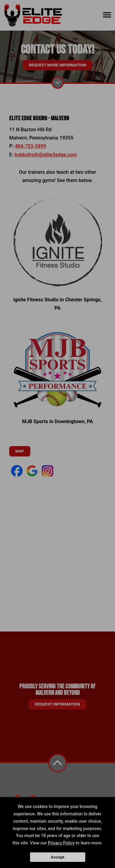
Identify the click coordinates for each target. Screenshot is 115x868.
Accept (57, 857)
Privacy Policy (61, 843)
